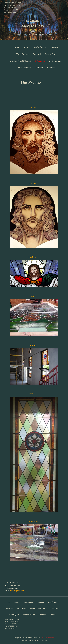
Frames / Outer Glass (20, 61)
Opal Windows (40, 47)
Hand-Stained (23, 54)
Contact (51, 68)
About (26, 47)
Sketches (39, 68)
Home (17, 47)
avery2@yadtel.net (17, 591)
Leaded (54, 47)
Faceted (37, 54)
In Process (40, 61)
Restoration (50, 54)
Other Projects (24, 68)
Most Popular (55, 61)
